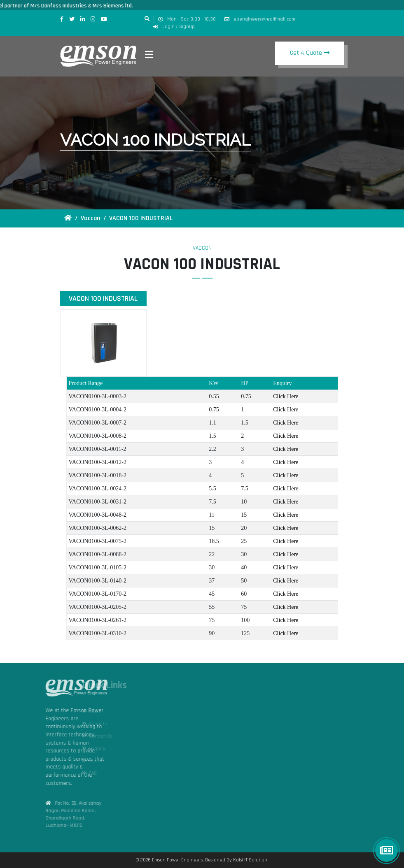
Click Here (286, 396)
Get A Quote (307, 53)
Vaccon (90, 218)
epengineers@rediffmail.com (260, 19)
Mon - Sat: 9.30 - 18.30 (187, 19)
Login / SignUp (174, 27)
